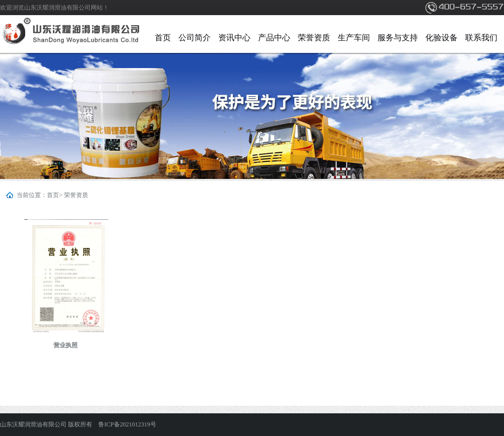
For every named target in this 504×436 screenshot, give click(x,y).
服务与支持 (398, 38)
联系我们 (481, 38)
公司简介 (195, 38)
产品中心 (274, 38)
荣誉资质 (314, 38)
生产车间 (354, 38)
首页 (163, 38)
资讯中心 (234, 38)
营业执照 (66, 345)
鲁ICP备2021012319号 (127, 424)
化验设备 (442, 38)
